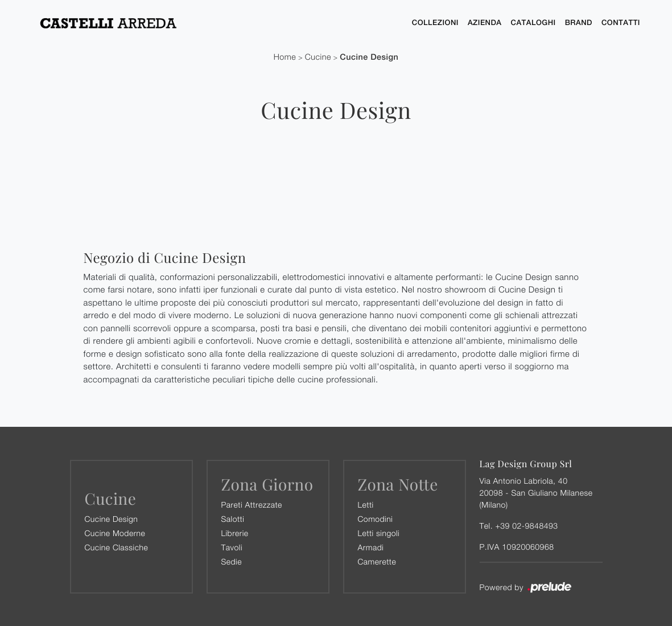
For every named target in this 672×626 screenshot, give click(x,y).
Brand (579, 22)
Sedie (232, 561)
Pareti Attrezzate (252, 504)
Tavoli (232, 547)
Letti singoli (379, 533)
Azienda (485, 22)
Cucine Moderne (115, 533)
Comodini (376, 519)
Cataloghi (533, 22)
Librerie (235, 533)
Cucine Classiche (117, 547)
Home (285, 57)
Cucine (318, 57)
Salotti (233, 519)
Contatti (621, 22)
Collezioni (435, 22)
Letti (366, 504)
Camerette (377, 561)
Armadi (371, 547)
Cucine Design (369, 57)
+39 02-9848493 (526, 526)
